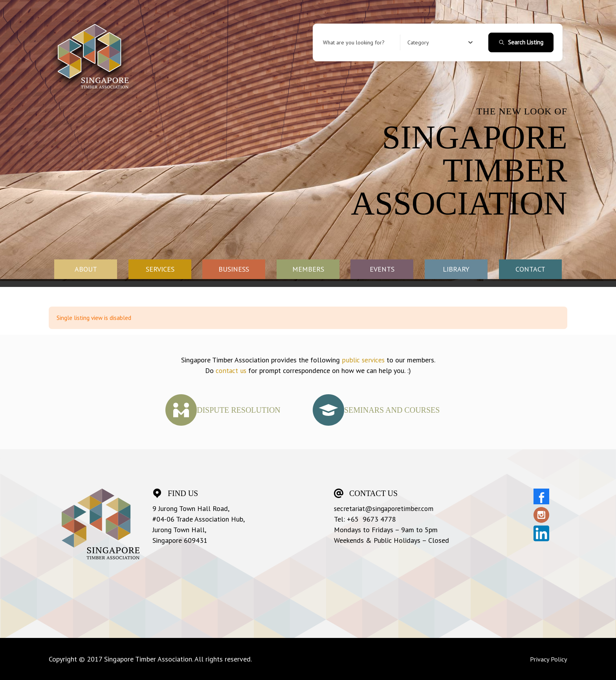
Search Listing (521, 42)
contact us (231, 370)
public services (363, 360)
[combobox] (440, 42)
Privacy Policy (547, 659)
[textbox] (418, 42)
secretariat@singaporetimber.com (385, 508)
